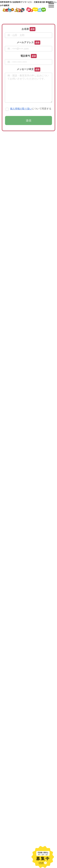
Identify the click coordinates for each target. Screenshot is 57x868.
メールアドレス (25, 42)
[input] (28, 850)
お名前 (25, 29)
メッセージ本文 (25, 69)
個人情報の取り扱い (21, 115)
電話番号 (25, 56)
